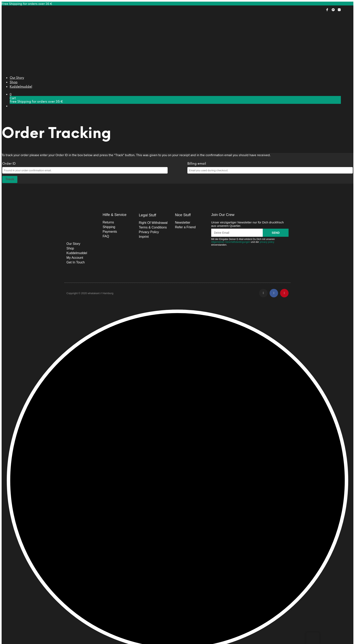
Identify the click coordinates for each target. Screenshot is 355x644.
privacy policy (267, 242)
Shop (14, 82)
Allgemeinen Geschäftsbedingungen (231, 242)
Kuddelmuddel (21, 87)
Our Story (17, 78)
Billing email (197, 164)
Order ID (9, 164)
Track (10, 179)
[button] (11, 94)
